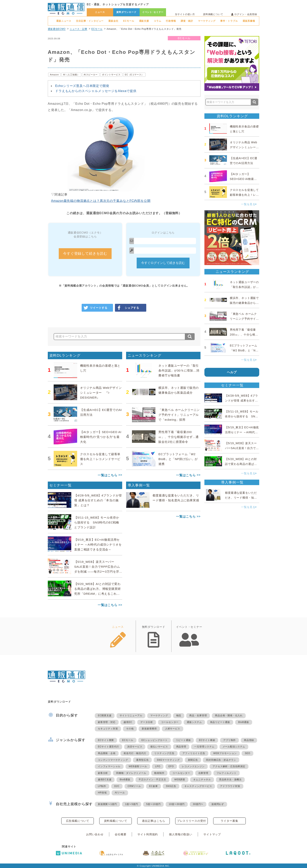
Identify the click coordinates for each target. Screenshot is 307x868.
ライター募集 (229, 821)
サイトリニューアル (131, 716)
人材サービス (173, 729)
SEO (247, 753)
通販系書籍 (249, 21)
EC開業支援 (105, 716)
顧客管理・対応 (107, 722)
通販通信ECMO (57, 29)
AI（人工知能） (71, 75)
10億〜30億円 (177, 804)
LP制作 (102, 786)
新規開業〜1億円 (107, 804)
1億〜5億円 (132, 804)
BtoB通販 (244, 722)
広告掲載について (78, 821)
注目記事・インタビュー (90, 21)
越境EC (128, 722)
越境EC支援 (105, 780)
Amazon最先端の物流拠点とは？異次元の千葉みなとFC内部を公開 (101, 201)
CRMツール (134, 786)
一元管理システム (204, 747)
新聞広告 (193, 760)
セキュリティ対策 (108, 729)
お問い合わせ (95, 834)
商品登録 (249, 740)
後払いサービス (159, 747)
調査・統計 (187, 21)
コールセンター (170, 722)
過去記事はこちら (154, 821)
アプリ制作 (229, 740)
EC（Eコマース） (134, 75)
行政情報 (171, 21)
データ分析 (147, 722)
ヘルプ (232, 372)
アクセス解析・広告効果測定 (229, 766)
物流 (179, 716)
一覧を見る (249, 204)
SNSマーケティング (168, 760)
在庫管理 (203, 773)
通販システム (194, 722)
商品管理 (181, 747)
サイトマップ (212, 834)
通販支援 (144, 21)
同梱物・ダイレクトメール (131, 773)
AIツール (120, 793)
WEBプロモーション (225, 753)
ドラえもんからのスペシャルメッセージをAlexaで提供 (96, 91)
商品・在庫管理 (198, 716)
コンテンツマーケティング (113, 760)
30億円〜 (198, 804)
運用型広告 (142, 760)
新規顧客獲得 (149, 729)
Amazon (54, 75)
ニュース (100, 12)
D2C (117, 786)
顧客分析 (103, 773)
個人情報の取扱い (181, 834)
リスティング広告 (164, 753)
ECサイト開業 (106, 740)
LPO (158, 766)
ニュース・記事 (79, 29)
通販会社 (113, 21)
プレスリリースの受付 (191, 821)
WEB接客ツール (138, 766)
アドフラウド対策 (230, 786)
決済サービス (135, 747)
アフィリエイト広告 (194, 753)
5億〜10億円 (153, 804)
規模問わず (218, 804)
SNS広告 (171, 786)
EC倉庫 (153, 786)
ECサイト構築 (207, 740)
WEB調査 (180, 780)
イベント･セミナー (153, 12)
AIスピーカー (91, 75)
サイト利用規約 (148, 834)
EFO (171, 766)
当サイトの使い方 (185, 14)
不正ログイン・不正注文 (152, 780)
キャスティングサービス (198, 786)
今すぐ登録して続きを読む (85, 254)
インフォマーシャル (109, 766)
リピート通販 (183, 740)
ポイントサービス (111, 75)
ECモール (129, 21)
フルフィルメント (227, 773)
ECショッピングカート (154, 740)
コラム (158, 21)
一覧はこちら (108, 475)
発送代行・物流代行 (135, 753)
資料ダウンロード (126, 12)
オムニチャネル (202, 780)
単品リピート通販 (220, 722)
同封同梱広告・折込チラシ (221, 760)
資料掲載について (213, 14)
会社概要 (121, 834)
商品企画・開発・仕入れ (229, 716)
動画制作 (159, 773)
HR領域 (102, 793)
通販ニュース (64, 21)
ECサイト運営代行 (108, 747)
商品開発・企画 (107, 753)
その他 (130, 729)
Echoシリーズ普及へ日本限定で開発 (82, 86)
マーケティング (207, 21)
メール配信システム (234, 747)
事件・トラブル (229, 21)
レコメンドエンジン (193, 766)
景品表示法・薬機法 (230, 780)
